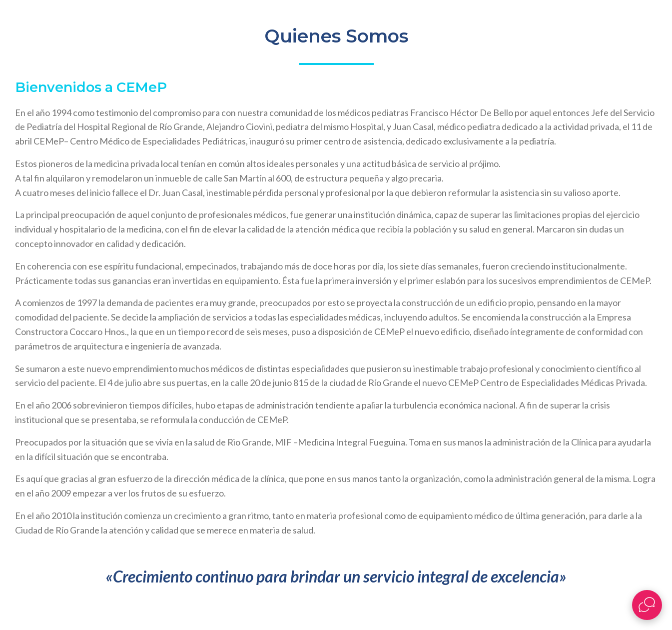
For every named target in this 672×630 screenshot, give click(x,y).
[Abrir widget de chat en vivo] (647, 605)
